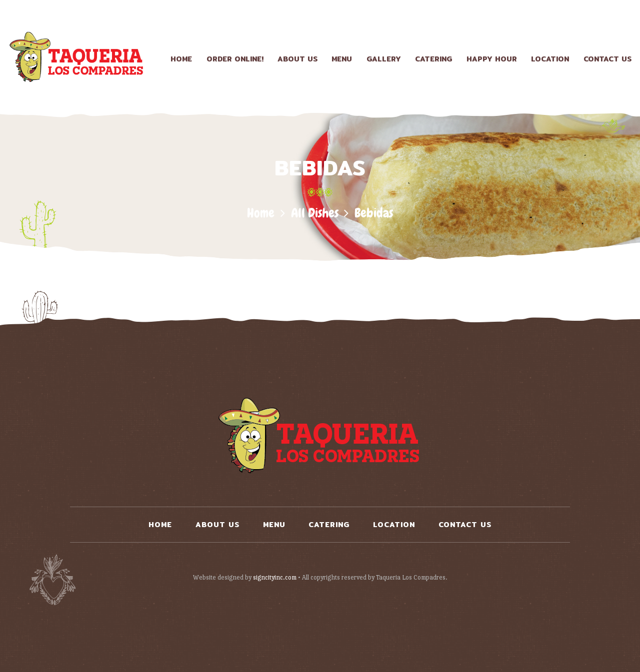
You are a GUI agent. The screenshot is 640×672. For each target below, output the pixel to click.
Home (261, 213)
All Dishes (315, 213)
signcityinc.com (275, 577)
